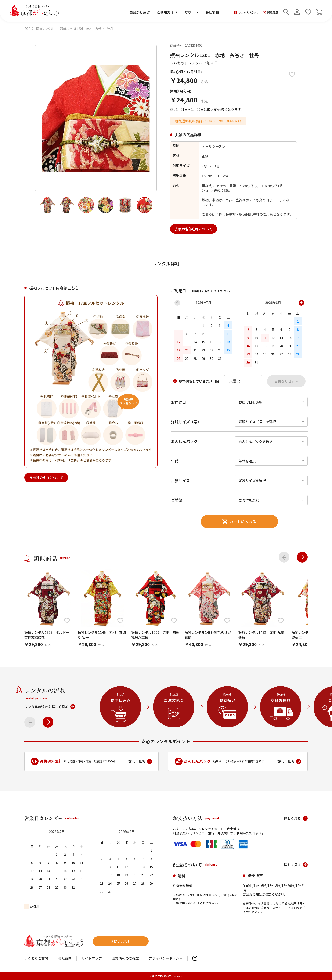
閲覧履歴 (270, 13)
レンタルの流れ (246, 13)
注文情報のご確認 (125, 958)
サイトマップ (92, 958)
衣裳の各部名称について (194, 229)
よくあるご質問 (36, 958)
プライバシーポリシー (166, 958)
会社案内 (65, 958)
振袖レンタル (45, 29)
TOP (27, 29)
